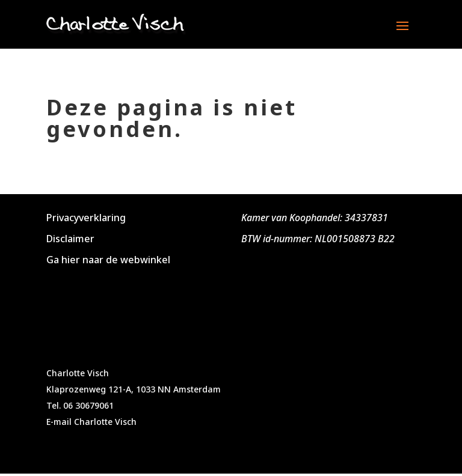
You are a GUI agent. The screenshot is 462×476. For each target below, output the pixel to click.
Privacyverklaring (86, 218)
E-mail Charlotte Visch (91, 422)
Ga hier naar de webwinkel (108, 260)
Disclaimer (70, 239)
